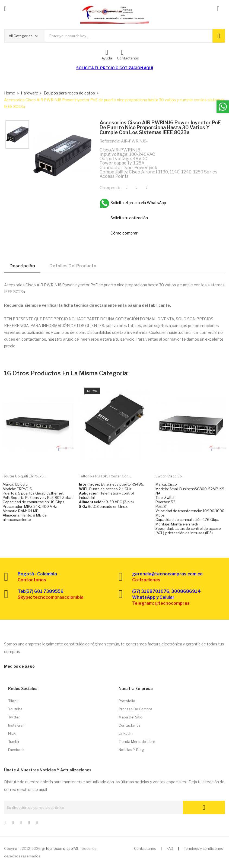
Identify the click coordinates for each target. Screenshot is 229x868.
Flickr (12, 733)
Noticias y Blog (131, 750)
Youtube (15, 709)
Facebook (16, 750)
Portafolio (127, 701)
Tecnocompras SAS (62, 848)
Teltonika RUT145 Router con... (105, 476)
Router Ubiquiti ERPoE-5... (24, 476)
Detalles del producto (73, 266)
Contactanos (130, 725)
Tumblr (14, 742)
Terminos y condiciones (203, 848)
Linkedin (126, 733)
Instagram (17, 725)
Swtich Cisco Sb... (170, 476)
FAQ (170, 848)
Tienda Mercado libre (137, 742)
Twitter (14, 717)
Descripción (22, 266)
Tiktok (13, 701)
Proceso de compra (135, 709)
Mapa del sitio (131, 717)
